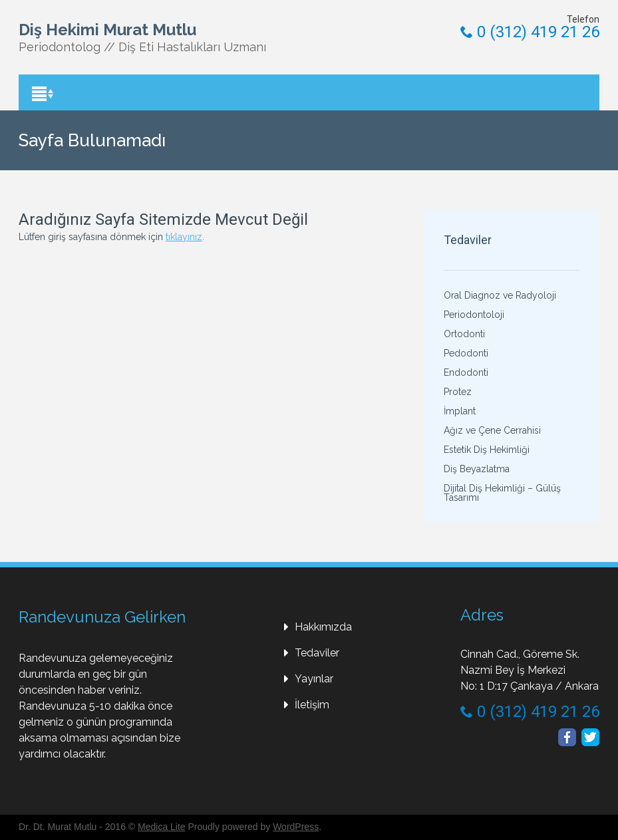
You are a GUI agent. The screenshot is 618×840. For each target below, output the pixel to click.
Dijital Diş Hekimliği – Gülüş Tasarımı (502, 493)
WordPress (296, 827)
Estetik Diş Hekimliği (487, 450)
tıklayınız (184, 237)
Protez (458, 392)
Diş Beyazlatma (477, 469)
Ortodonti (464, 334)
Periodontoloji (474, 315)
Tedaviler (317, 653)
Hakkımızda (323, 627)
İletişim (312, 705)
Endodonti (466, 372)
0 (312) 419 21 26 (530, 32)
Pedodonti (466, 353)
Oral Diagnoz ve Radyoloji (500, 295)
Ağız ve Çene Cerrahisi (492, 430)
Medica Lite (162, 827)
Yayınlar (314, 679)
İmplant (460, 411)
